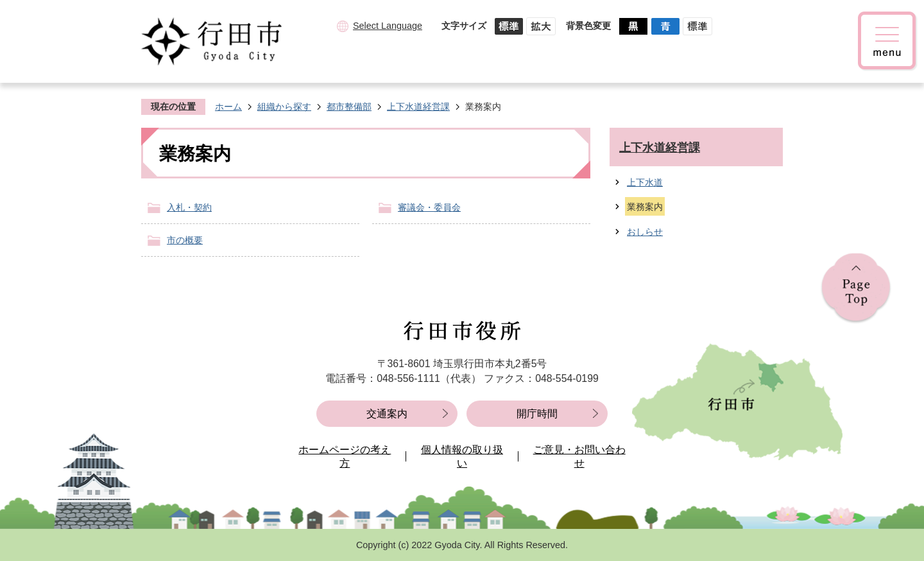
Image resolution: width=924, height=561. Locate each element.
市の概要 (185, 240)
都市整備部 (349, 107)
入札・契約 (189, 207)
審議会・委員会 (429, 207)
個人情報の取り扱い (462, 457)
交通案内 (387, 414)
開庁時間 (537, 414)
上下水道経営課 (418, 107)
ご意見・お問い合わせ (579, 457)
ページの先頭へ (856, 289)
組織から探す (284, 107)
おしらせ (645, 232)
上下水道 (645, 182)
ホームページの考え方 (345, 457)
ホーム (228, 107)
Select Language (388, 26)
